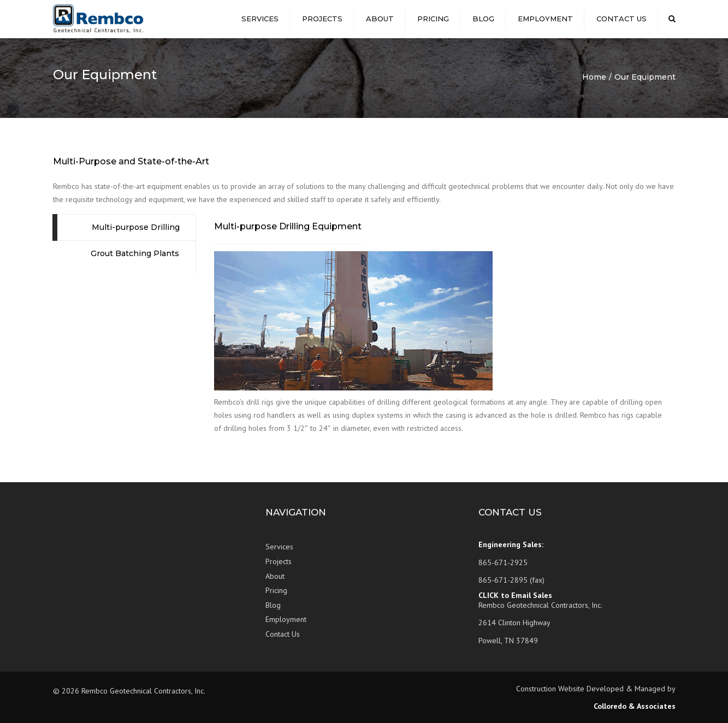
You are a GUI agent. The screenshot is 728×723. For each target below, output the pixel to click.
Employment (545, 19)
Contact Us (622, 19)
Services (260, 19)
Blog (483, 19)
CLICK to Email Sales (515, 595)
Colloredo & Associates (635, 706)
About (380, 19)
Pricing (433, 19)
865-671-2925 (503, 562)
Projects (322, 19)
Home (594, 77)
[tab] (125, 227)
